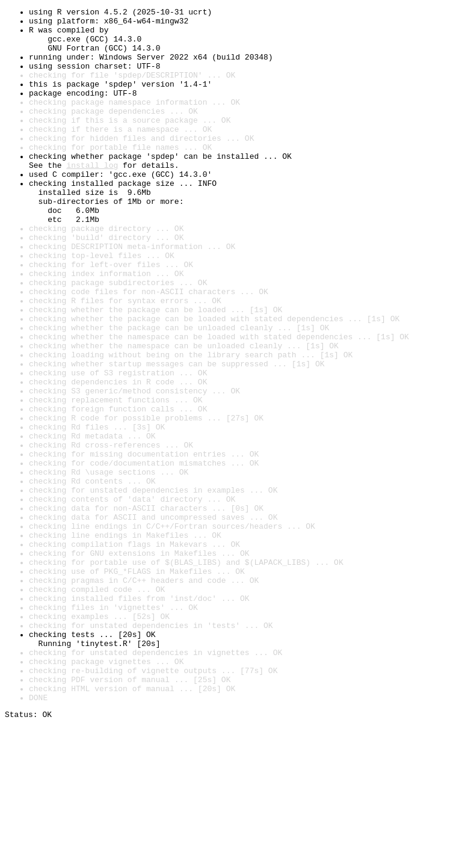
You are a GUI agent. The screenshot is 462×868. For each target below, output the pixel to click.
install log (92, 197)
